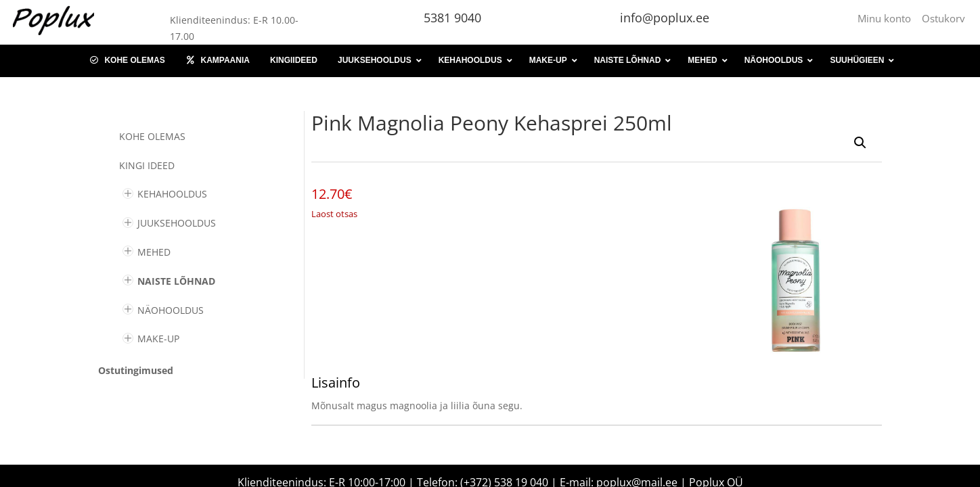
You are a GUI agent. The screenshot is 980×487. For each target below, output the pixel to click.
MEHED (154, 252)
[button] (860, 143)
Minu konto (887, 18)
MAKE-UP (158, 339)
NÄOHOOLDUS (171, 310)
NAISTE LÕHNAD (176, 281)
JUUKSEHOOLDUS (177, 223)
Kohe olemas (152, 136)
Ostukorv (943, 18)
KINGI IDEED (147, 165)
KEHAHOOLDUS (172, 194)
